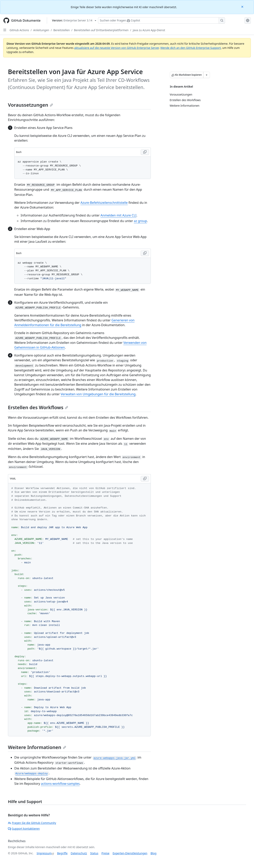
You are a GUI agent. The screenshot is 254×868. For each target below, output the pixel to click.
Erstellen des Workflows (38, 407)
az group (140, 221)
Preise (105, 853)
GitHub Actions (19, 30)
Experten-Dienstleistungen (130, 853)
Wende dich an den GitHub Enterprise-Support (191, 48)
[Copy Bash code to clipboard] (145, 152)
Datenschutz (79, 853)
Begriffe (62, 853)
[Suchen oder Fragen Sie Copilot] (162, 20)
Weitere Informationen (37, 747)
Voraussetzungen (30, 105)
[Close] (243, 6)
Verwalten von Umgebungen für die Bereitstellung (98, 394)
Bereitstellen (62, 30)
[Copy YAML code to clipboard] (145, 479)
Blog (154, 853)
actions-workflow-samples (60, 784)
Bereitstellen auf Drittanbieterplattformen (101, 30)
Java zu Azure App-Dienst (149, 30)
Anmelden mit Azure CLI (118, 215)
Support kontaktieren (24, 829)
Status (94, 853)
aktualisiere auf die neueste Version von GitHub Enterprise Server (117, 48)
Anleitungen (41, 30)
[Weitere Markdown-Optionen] (207, 75)
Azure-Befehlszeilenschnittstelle (104, 203)
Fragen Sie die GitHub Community (32, 823)
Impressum (44, 853)
